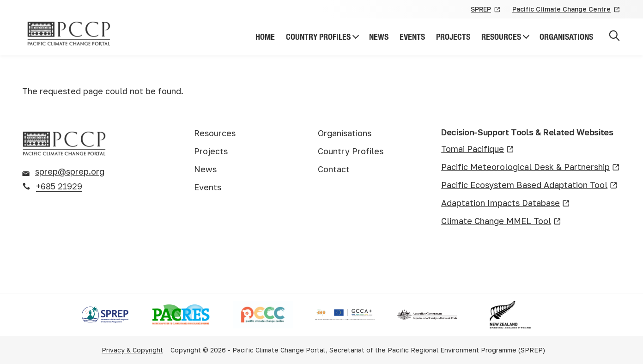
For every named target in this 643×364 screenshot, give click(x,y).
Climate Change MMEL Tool (501, 221)
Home (265, 37)
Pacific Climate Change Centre (567, 10)
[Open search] (614, 37)
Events (412, 37)
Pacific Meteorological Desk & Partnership (531, 167)
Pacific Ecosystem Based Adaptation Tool (529, 185)
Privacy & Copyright (132, 350)
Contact (334, 169)
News (379, 37)
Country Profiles (318, 37)
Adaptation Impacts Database (506, 203)
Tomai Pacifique (478, 149)
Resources (501, 37)
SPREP (486, 10)
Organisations (566, 37)
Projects (453, 37)
